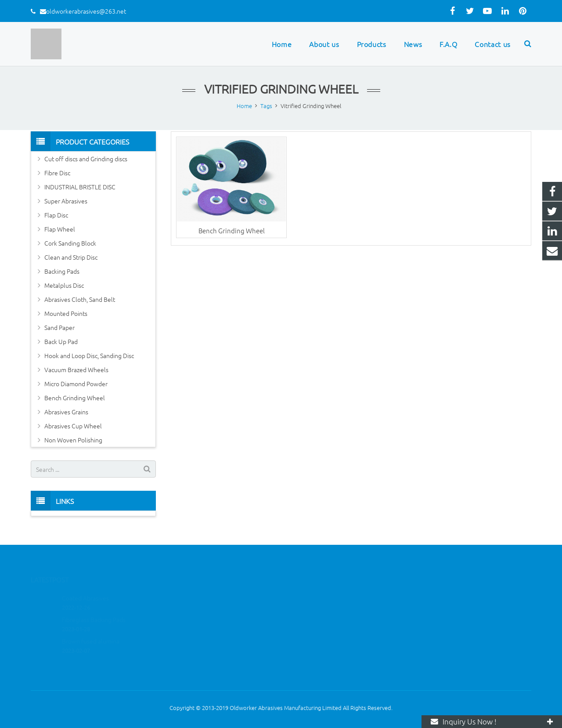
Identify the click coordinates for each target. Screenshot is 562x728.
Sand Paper (59, 327)
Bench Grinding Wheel (232, 230)
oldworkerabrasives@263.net (86, 11)
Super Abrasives (66, 201)
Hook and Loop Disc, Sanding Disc (89, 355)
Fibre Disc (57, 173)
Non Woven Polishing (73, 440)
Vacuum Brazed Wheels (76, 369)
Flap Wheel (60, 229)
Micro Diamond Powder (76, 384)
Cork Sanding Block (70, 243)
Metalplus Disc (64, 285)
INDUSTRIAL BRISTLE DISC (80, 187)
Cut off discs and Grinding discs (86, 159)
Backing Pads (62, 271)
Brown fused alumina (91, 628)
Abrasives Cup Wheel (73, 426)
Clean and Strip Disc (71, 257)
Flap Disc (56, 215)
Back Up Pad (61, 341)
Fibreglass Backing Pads (94, 607)
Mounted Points (66, 313)
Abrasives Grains (66, 412)
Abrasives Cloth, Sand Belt (80, 299)
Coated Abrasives (85, 585)
